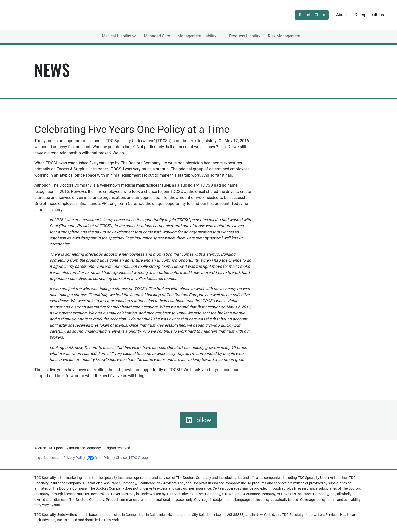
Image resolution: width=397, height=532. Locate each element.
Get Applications (369, 15)
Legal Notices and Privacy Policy (60, 458)
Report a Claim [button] (312, 15)
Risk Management (284, 36)
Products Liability (245, 36)
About (342, 15)
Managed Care (157, 36)
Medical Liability (116, 36)
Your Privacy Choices (112, 458)
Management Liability (197, 36)
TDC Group (139, 458)
